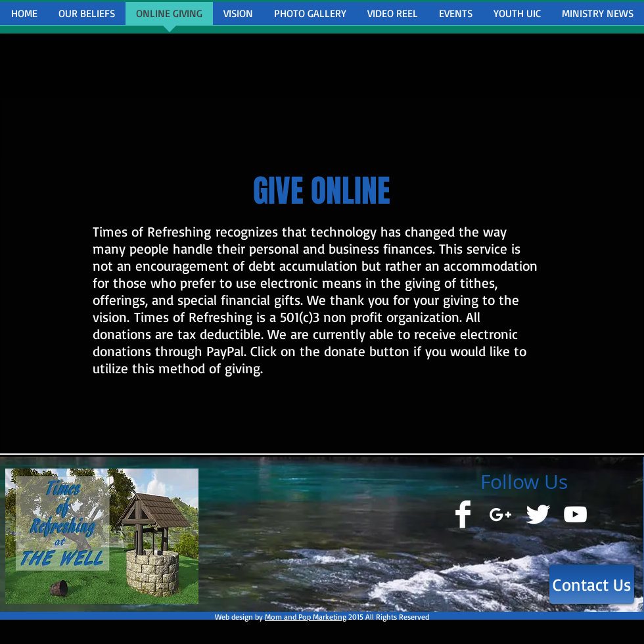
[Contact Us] (592, 584)
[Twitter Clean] (538, 514)
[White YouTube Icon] (575, 514)
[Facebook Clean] (463, 514)
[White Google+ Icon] (500, 514)
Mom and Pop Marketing (306, 617)
